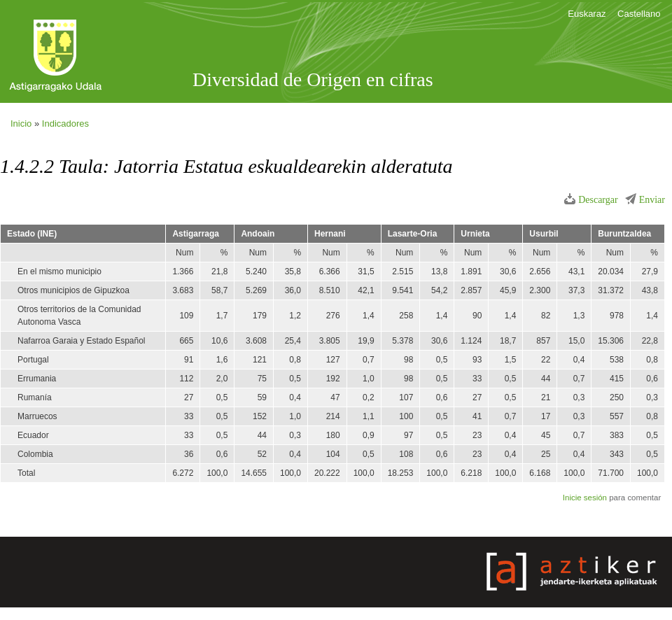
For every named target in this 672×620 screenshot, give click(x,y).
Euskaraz (587, 14)
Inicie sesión (585, 498)
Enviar (652, 200)
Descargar (598, 200)
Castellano (639, 14)
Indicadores (65, 124)
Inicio (21, 124)
